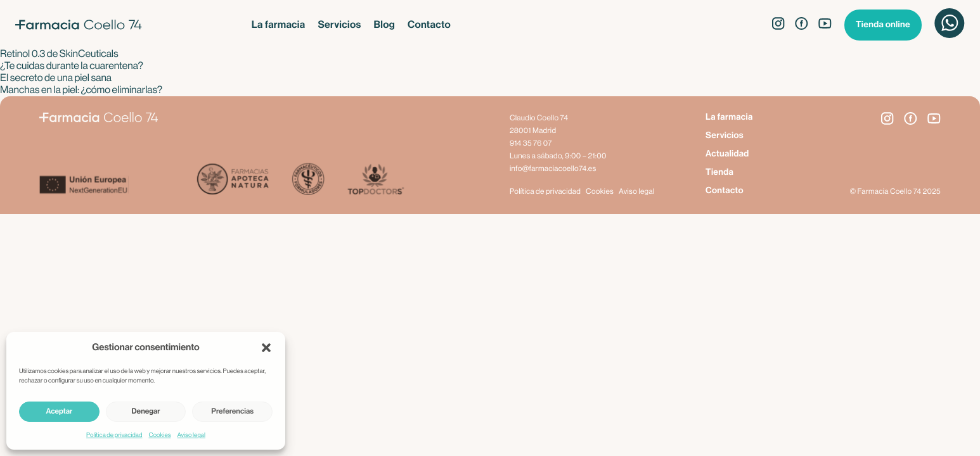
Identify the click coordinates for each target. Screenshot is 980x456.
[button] (266, 348)
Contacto (429, 25)
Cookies (159, 435)
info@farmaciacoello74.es (553, 169)
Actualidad (727, 154)
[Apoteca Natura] (233, 180)
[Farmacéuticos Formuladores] (308, 180)
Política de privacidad (114, 435)
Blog (385, 25)
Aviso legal (191, 435)
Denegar (146, 412)
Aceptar (59, 412)
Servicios (339, 25)
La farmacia (279, 25)
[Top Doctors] (375, 180)
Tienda (719, 172)
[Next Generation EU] (118, 186)
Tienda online (883, 25)
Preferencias (232, 412)
